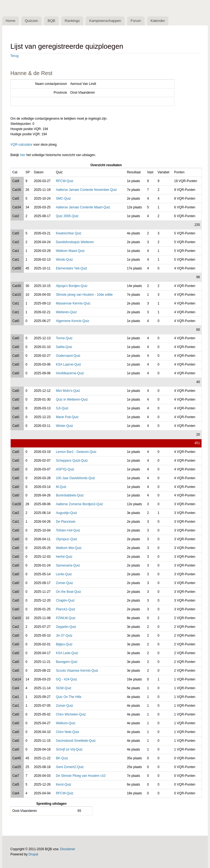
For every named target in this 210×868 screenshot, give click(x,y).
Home (11, 21)
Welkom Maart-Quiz (70, 251)
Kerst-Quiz (63, 784)
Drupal (33, 854)
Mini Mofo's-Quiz (68, 391)
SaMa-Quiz (64, 347)
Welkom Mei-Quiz (69, 548)
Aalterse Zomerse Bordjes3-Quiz (79, 504)
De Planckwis (65, 522)
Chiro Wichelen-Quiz (71, 715)
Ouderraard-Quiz (68, 356)
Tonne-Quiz (64, 338)
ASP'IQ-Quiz (65, 469)
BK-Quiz (62, 758)
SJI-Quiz (62, 408)
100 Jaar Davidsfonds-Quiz (75, 478)
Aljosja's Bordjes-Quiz (72, 286)
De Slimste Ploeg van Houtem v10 (81, 776)
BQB (52, 21)
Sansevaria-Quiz (68, 566)
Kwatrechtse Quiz (68, 234)
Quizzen (32, 21)
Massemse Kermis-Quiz (73, 303)
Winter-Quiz (64, 426)
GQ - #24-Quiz (66, 680)
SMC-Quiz (63, 199)
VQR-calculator (21, 145)
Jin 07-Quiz (64, 636)
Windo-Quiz (64, 260)
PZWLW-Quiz (66, 618)
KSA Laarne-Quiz (68, 365)
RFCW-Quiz (65, 181)
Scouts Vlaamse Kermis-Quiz (77, 671)
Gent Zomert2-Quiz (70, 767)
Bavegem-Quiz (67, 662)
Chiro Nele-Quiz (67, 732)
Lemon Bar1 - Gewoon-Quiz (76, 452)
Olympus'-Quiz (66, 539)
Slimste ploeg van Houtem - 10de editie (84, 295)
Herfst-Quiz (64, 557)
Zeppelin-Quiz (66, 627)
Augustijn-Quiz (66, 513)
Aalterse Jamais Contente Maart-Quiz (83, 207)
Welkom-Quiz (65, 723)
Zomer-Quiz (64, 583)
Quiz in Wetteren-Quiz (72, 399)
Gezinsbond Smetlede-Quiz (76, 741)
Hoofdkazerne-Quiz (70, 373)
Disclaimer (68, 849)
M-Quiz (61, 487)
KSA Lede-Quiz (67, 653)
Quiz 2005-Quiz (67, 216)
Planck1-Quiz (65, 610)
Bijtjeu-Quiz (64, 645)
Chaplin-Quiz (65, 601)
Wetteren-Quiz (66, 312)
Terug (14, 56)
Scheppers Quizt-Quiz (72, 461)
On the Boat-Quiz (68, 592)
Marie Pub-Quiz (67, 417)
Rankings (73, 21)
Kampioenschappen (106, 21)
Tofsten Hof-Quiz (68, 531)
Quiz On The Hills (68, 697)
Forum (137, 21)
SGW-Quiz (64, 688)
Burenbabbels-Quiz (70, 496)
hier (23, 155)
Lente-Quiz (64, 574)
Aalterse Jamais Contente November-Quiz (86, 190)
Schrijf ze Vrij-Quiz (69, 749)
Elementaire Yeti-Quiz (72, 269)
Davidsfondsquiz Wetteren (75, 242)
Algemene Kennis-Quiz (72, 321)
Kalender (159, 21)
